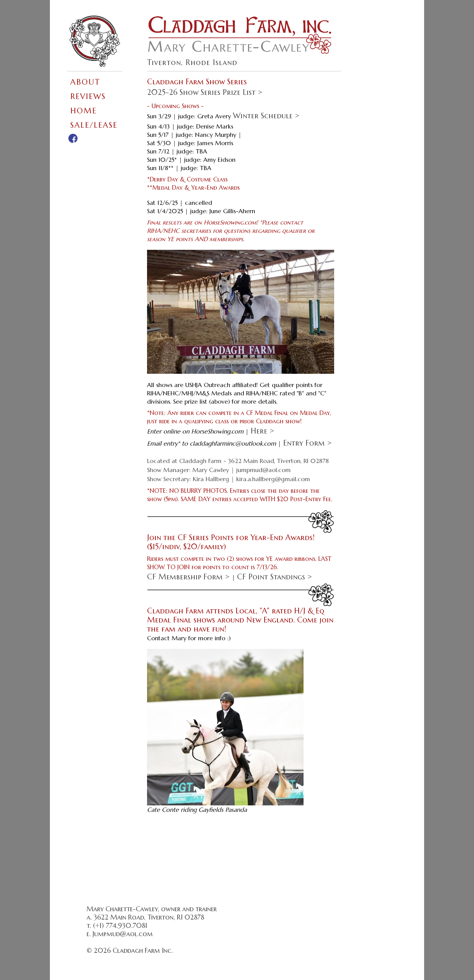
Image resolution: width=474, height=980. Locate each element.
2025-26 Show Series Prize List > (205, 92)
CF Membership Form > (188, 577)
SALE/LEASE (94, 125)
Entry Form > (307, 443)
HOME (84, 111)
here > (263, 431)
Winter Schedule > (266, 116)
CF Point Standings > (275, 577)
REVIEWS (88, 97)
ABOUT (85, 82)
